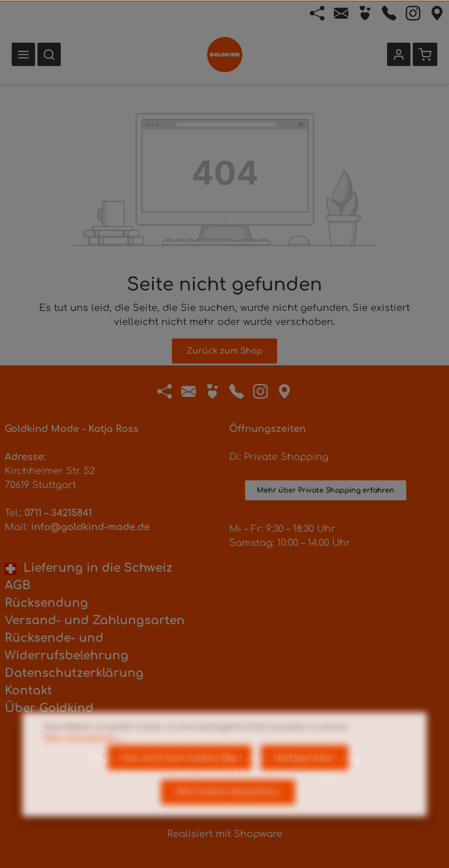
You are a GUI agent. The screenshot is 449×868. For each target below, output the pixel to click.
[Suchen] (49, 54)
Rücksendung (46, 603)
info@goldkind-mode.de (90, 527)
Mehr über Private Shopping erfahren (326, 498)
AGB (18, 585)
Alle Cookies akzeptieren (228, 812)
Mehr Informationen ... (83, 757)
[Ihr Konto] (399, 54)
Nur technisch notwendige (179, 777)
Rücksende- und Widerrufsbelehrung (67, 647)
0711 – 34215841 (58, 513)
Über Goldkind (49, 708)
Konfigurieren (305, 777)
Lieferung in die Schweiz (89, 568)
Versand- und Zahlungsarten (95, 620)
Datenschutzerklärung (74, 673)
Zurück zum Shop (224, 351)
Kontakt (28, 691)
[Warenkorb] (425, 54)
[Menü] (23, 54)
